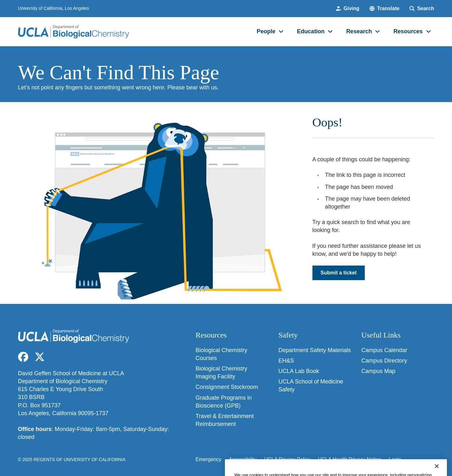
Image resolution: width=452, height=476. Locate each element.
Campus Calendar (384, 350)
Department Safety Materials (315, 350)
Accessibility (242, 459)
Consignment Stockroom (227, 387)
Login (395, 459)
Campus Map (378, 371)
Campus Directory (384, 361)
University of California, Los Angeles (54, 8)
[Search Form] (422, 9)
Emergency (209, 459)
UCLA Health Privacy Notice (349, 459)
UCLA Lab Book (299, 371)
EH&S (286, 361)
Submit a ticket (339, 273)
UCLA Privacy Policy (287, 459)
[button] (384, 9)
